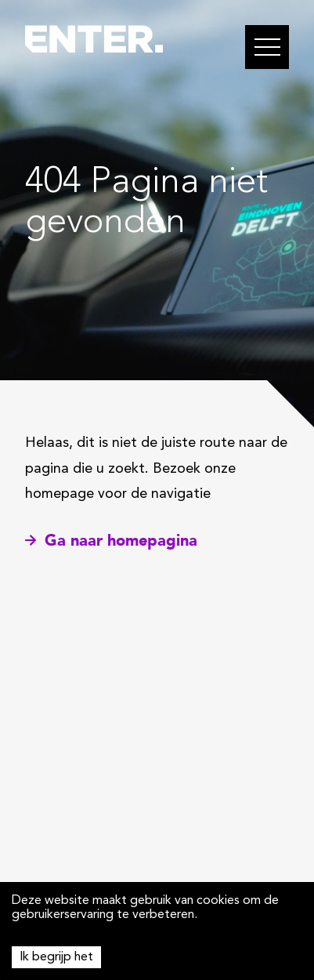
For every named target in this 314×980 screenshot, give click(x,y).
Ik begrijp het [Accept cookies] (56, 957)
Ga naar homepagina (111, 541)
